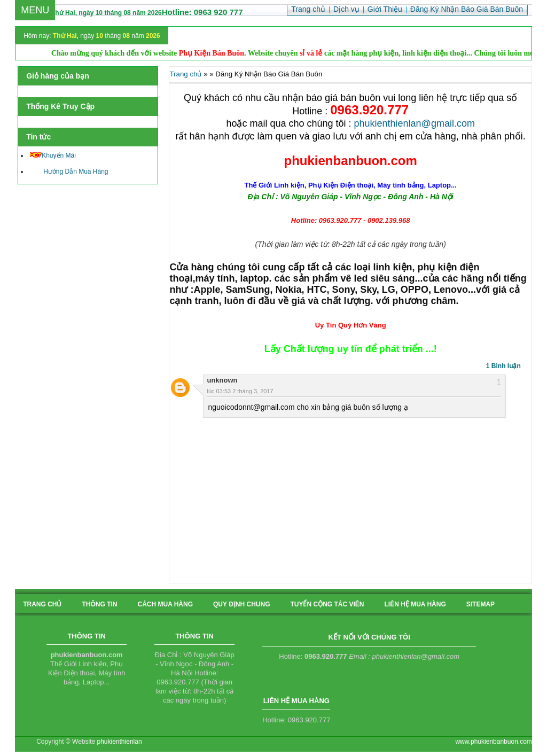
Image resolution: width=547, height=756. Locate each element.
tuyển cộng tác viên (327, 604)
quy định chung (241, 604)
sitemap (480, 604)
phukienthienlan (120, 742)
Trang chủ (185, 74)
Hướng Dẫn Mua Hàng (69, 172)
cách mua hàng (165, 604)
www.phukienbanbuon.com (493, 742)
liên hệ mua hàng (415, 604)
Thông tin (99, 604)
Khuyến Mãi (53, 155)
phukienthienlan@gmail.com (415, 123)
